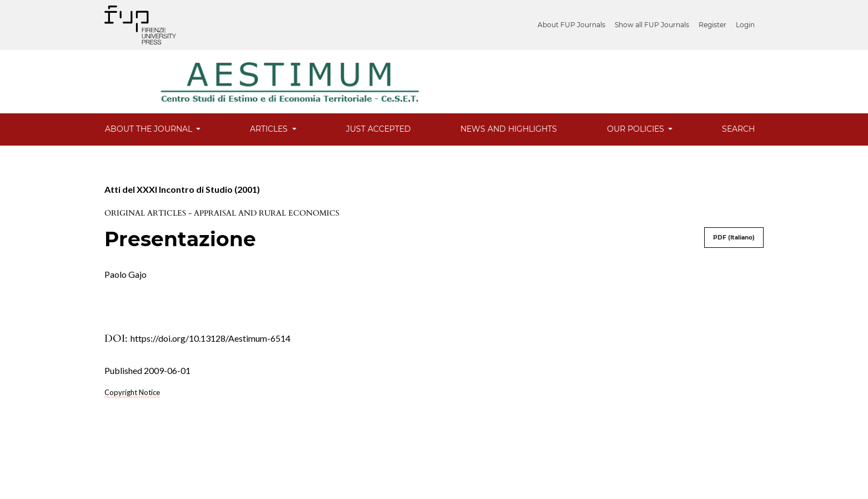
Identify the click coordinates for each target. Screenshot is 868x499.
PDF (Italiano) (734, 238)
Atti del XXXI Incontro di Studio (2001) (182, 189)
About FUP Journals (571, 25)
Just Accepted (378, 129)
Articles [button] (270, 129)
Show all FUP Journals (652, 25)
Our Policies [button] (637, 129)
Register (713, 25)
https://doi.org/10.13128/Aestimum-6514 (210, 338)
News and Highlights (509, 129)
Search (738, 129)
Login (745, 25)
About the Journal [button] (150, 129)
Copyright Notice (132, 392)
